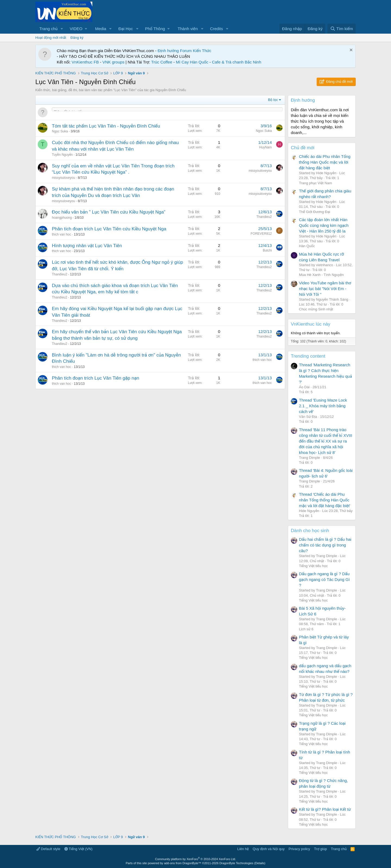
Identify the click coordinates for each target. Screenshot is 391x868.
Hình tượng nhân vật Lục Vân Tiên (87, 246)
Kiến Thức (202, 51)
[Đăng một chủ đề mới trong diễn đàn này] (167, 112)
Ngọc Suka (60, 131)
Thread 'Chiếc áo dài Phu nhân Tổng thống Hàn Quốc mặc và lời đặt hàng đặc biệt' (325, 500)
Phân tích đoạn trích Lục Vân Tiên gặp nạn (96, 378)
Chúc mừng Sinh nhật (316, 309)
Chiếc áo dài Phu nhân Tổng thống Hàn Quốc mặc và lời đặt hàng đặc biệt (325, 162)
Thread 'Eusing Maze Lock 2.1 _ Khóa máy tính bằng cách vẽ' (323, 406)
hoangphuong (62, 218)
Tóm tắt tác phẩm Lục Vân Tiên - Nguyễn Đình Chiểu (106, 126)
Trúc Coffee (162, 62)
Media (101, 29)
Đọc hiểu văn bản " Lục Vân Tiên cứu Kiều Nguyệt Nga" (109, 212)
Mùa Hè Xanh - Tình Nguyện (321, 275)
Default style (48, 849)
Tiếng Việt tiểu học (313, 566)
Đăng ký (77, 38)
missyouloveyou (63, 178)
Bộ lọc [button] (273, 100)
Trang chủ (48, 29)
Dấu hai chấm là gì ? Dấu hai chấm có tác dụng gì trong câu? (325, 545)
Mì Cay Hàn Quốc (192, 62)
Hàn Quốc (307, 246)
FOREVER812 (261, 234)
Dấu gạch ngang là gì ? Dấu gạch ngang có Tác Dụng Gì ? (324, 579)
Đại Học (126, 29)
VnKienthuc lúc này (311, 324)
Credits (216, 29)
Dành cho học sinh (310, 531)
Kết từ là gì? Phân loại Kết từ (325, 809)
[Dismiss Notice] (350, 51)
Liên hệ (243, 849)
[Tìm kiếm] (342, 29)
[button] (62, 29)
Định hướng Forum (175, 51)
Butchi (267, 250)
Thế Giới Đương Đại (315, 212)
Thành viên (188, 29)
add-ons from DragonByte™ (183, 863)
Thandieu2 (264, 217)
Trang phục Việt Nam (316, 183)
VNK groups (113, 62)
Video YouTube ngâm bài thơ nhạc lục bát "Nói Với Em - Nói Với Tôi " (325, 289)
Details (260, 863)
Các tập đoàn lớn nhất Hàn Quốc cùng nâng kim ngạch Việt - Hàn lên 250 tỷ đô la (324, 225)
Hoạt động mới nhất (51, 38)
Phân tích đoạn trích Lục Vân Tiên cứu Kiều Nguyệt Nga (109, 229)
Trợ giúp (321, 849)
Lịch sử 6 (306, 629)
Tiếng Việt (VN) (78, 849)
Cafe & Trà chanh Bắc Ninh (237, 62)
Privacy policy (299, 849)
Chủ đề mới (303, 148)
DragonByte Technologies (236, 863)
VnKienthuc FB (85, 62)
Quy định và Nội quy (269, 849)
